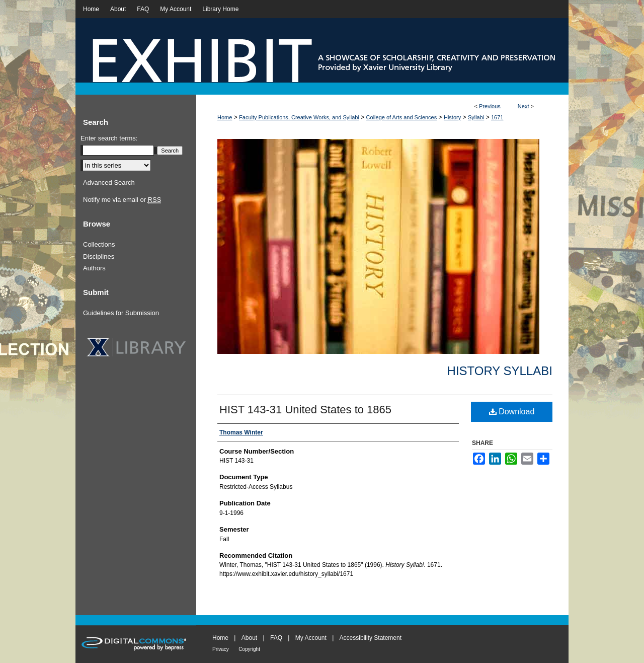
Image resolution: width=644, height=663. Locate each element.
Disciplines (99, 256)
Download (512, 412)
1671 (497, 117)
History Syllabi (500, 371)
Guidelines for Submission (121, 313)
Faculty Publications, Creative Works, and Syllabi (299, 117)
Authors (94, 268)
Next (524, 106)
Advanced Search (109, 182)
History (452, 117)
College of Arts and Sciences (402, 117)
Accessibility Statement (371, 638)
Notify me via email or (122, 200)
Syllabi (476, 117)
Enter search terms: (109, 138)
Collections (99, 244)
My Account (311, 638)
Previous (490, 106)
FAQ (276, 638)
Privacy (221, 649)
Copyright (249, 649)
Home (225, 117)
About (249, 638)
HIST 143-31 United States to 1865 (305, 410)
